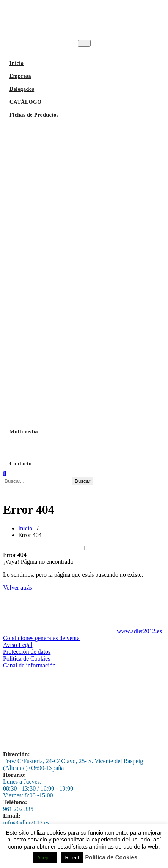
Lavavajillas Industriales (41, 131)
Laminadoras (27, 283)
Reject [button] (72, 858)
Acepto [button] (45, 858)
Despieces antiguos (34, 416)
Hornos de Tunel (31, 245)
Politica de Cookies (111, 857)
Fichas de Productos (34, 115)
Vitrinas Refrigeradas (37, 340)
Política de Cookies (27, 659)
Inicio (16, 63)
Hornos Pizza (27, 226)
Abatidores (24, 359)
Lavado (20, 448)
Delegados (22, 89)
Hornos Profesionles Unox (42, 207)
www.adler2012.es (139, 631)
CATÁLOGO (26, 102)
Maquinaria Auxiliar (36, 378)
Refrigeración (27, 321)
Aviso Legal (18, 645)
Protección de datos (27, 652)
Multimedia (24, 432)
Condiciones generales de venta (41, 638)
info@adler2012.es (26, 823)
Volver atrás (18, 587)
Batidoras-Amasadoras (39, 264)
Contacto (20, 464)
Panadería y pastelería (38, 302)
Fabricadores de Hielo (38, 150)
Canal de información (29, 665)
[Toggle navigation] (84, 43)
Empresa (20, 76)
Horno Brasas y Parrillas (41, 188)
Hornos (20, 169)
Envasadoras (26, 397)
